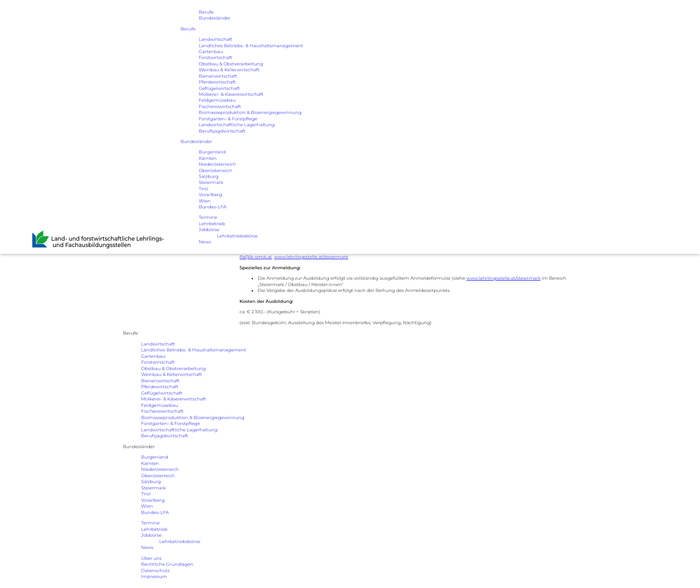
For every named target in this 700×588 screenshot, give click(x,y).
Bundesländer (215, 18)
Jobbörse (209, 231)
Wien (205, 202)
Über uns (151, 558)
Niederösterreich (218, 165)
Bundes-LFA (213, 208)
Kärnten (208, 159)
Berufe (206, 12)
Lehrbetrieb (212, 225)
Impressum (154, 576)
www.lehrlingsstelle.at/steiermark (311, 257)
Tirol (204, 190)
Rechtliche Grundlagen (167, 564)
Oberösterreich (216, 171)
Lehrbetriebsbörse (238, 237)
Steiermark (211, 184)
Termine (208, 219)
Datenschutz (156, 571)
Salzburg (209, 177)
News (205, 243)
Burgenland (212, 153)
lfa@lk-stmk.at (256, 257)
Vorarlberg (211, 196)
